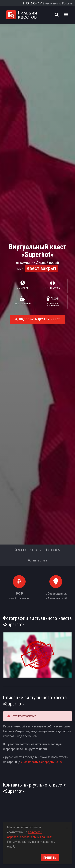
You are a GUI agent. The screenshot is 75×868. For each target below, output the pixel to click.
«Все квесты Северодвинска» (42, 762)
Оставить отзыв (38, 560)
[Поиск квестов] (57, 15)
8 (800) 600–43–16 (33, 3)
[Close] (67, 827)
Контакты (36, 550)
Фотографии (53, 550)
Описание (20, 550)
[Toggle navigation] (66, 15)
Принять (50, 858)
